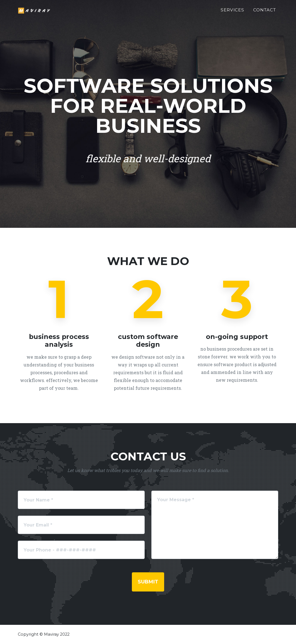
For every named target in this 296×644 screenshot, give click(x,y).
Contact (265, 13)
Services (233, 13)
